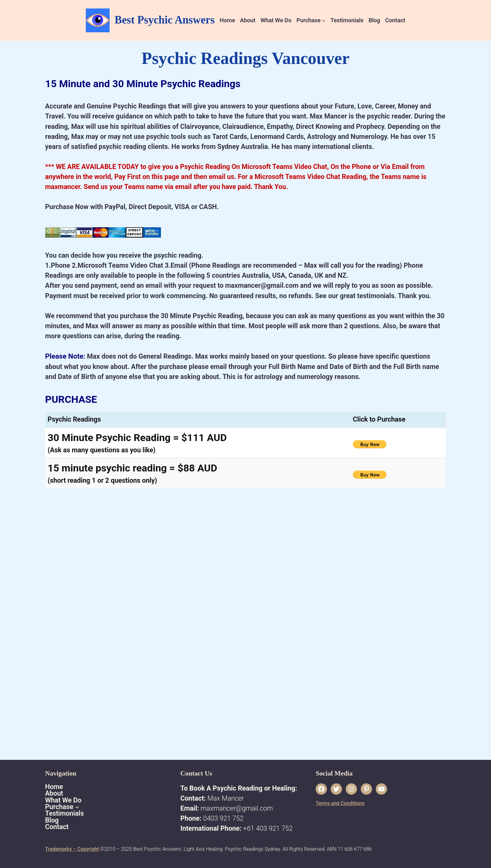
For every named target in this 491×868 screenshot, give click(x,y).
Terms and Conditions (340, 803)
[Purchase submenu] (324, 20)
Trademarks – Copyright (72, 849)
